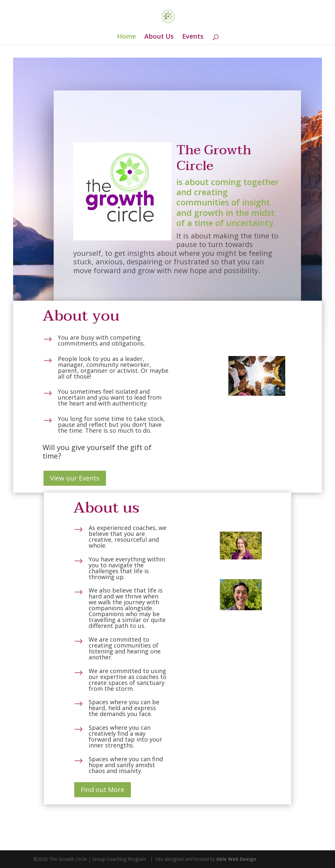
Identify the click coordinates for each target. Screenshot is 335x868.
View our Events (75, 478)
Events (193, 37)
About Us (159, 37)
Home (126, 37)
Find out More (103, 790)
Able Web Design (236, 859)
